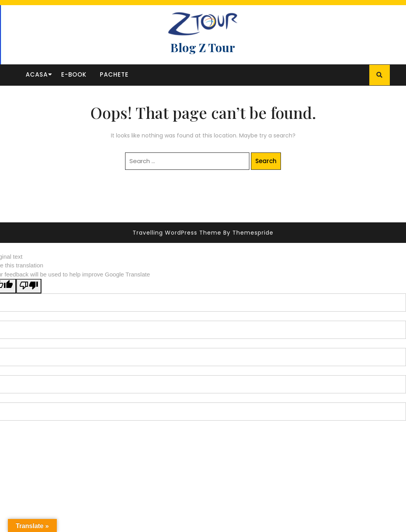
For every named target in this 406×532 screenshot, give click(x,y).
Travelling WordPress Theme (177, 233)
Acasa (37, 74)
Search (266, 161)
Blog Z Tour (203, 47)
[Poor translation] (29, 286)
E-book (74, 74)
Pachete (114, 74)
